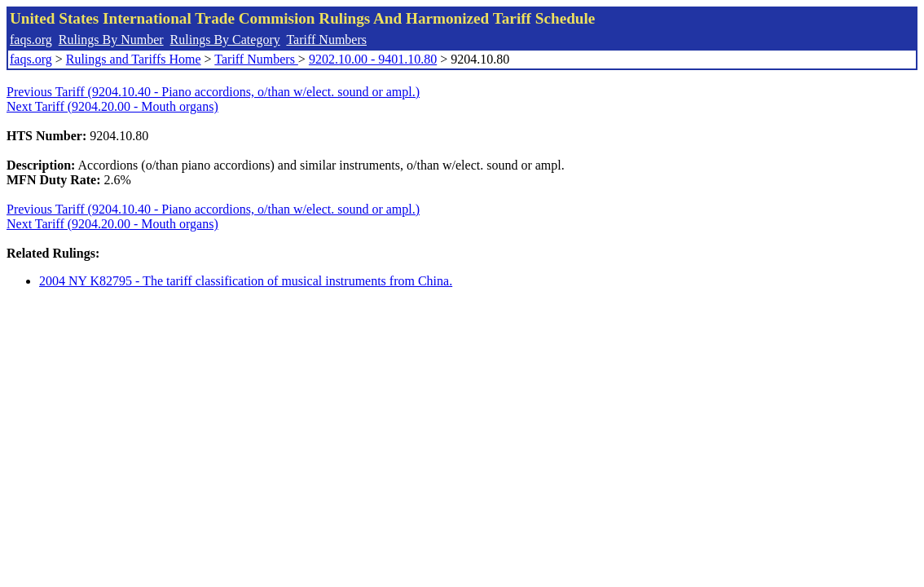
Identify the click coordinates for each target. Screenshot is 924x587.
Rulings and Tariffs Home (134, 59)
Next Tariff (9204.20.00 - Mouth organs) (112, 106)
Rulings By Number (111, 40)
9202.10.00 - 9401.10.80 (373, 59)
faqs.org (31, 40)
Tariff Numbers (326, 40)
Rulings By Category (225, 40)
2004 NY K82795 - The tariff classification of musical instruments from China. (246, 281)
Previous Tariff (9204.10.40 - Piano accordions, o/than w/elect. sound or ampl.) (213, 92)
